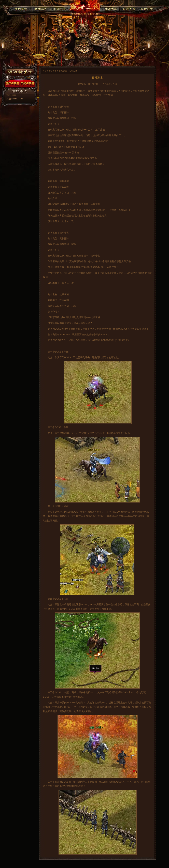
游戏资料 (111, 9)
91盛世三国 (85, 8)
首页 (55, 71)
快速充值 (128, 9)
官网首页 (21, 9)
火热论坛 (59, 9)
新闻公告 (41, 9)
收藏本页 (146, 9)
